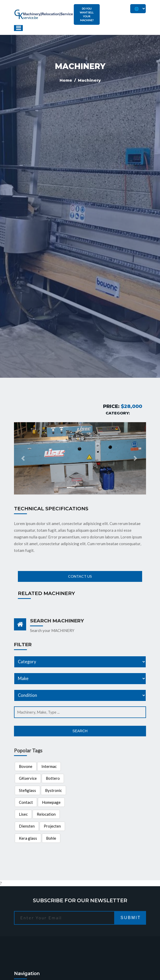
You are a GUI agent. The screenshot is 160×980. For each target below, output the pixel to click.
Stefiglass (27, 790)
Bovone (26, 766)
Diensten (27, 826)
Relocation (46, 814)
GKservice (28, 778)
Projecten (52, 826)
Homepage (51, 802)
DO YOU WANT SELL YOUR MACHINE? (87, 14)
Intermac (49, 766)
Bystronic (53, 790)
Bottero (53, 778)
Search (80, 731)
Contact (26, 802)
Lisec (23, 814)
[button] (24, 458)
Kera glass (28, 838)
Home (66, 80)
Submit (131, 918)
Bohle (51, 838)
